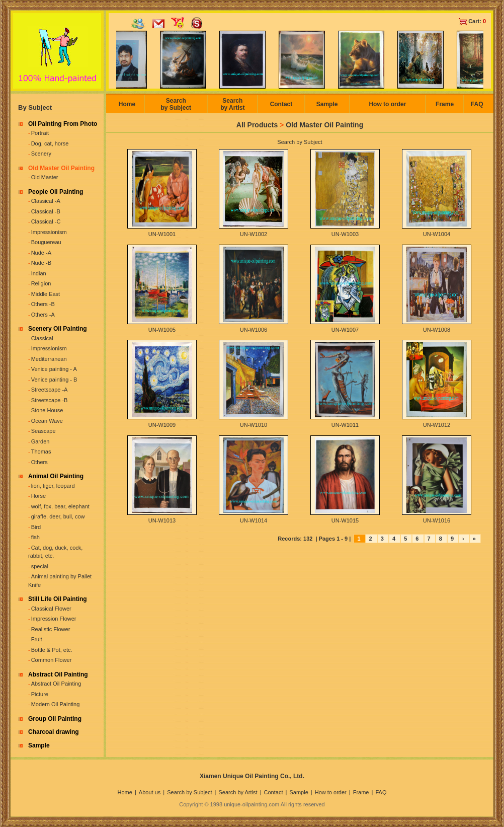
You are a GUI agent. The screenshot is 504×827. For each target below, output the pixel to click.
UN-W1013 (162, 520)
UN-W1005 (162, 330)
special (40, 566)
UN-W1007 (345, 330)
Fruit (37, 639)
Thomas (41, 452)
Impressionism (49, 232)
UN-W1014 (254, 520)
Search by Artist (232, 104)
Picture (40, 694)
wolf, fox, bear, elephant (60, 506)
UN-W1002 (254, 234)
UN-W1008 (437, 330)
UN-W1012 (437, 425)
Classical (42, 338)
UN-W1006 (254, 330)
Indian (39, 273)
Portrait (40, 133)
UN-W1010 (254, 425)
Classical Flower (51, 609)
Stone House (47, 410)
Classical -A (46, 201)
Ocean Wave (47, 421)
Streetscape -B (50, 400)
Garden (40, 441)
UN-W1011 (345, 425)
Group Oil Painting (55, 719)
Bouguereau (46, 242)
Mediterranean (49, 359)
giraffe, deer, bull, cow (58, 516)
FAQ (477, 104)
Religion (41, 283)
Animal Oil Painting (56, 476)
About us (150, 792)
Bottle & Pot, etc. (52, 650)
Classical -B (46, 211)
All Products (257, 125)
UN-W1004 (437, 234)
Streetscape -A (50, 390)
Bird (36, 527)
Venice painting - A (54, 369)
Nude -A (41, 253)
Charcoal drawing (54, 732)
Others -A (43, 315)
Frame (445, 104)
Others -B (43, 304)
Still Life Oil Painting (58, 599)
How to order (387, 104)
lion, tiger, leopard (53, 486)
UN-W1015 (345, 520)
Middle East (46, 294)
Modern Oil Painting (56, 704)
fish (35, 537)
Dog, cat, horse (50, 143)
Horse (38, 496)
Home (127, 104)
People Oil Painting (56, 192)
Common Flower (52, 660)
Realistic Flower (51, 629)
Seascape (44, 431)
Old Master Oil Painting (61, 168)
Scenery (41, 154)
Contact (281, 104)
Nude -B (41, 263)
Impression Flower (54, 619)
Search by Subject (176, 104)
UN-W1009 (162, 425)
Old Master (45, 177)
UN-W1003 (345, 234)
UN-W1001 (162, 234)
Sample (39, 745)
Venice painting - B (54, 380)
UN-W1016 (437, 520)
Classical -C (46, 221)
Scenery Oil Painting (58, 329)
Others (39, 462)
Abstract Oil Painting (58, 674)
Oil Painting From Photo (63, 124)
